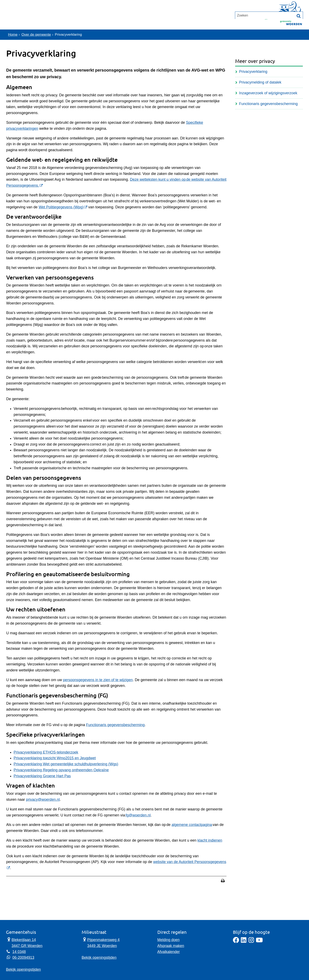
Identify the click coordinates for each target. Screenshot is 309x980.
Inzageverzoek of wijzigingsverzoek (268, 93)
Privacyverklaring (253, 72)
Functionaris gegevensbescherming (115, 725)
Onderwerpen (25, 20)
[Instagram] (251, 942)
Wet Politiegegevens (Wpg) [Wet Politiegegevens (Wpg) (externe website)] (61, 207)
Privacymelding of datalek (260, 82)
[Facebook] (236, 942)
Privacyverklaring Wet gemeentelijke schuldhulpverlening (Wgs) (66, 764)
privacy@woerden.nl (43, 800)
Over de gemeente (37, 35)
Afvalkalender (169, 952)
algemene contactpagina (192, 825)
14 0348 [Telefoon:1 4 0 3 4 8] (19, 952)
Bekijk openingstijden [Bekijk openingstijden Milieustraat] (99, 958)
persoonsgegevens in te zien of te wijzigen (98, 680)
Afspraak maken (171, 946)
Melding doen (169, 940)
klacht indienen (210, 840)
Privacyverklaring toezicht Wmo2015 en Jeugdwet (55, 758)
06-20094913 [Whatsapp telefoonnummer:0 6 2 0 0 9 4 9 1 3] (23, 958)
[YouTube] (259, 942)
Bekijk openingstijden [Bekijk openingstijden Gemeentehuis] (23, 969)
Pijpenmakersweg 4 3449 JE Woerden (101, 942)
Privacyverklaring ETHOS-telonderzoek (46, 752)
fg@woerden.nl (138, 815)
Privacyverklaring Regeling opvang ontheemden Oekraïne (61, 770)
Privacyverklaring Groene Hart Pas (42, 776)
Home (13, 35)
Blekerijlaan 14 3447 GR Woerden (24, 942)
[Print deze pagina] (223, 881)
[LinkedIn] (244, 942)
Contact (57, 20)
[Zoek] (299, 35)
